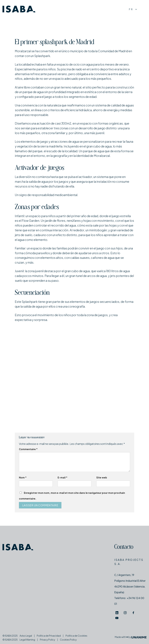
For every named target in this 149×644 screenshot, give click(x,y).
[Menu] (143, 9)
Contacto (124, 547)
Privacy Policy (47, 640)
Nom (23, 477)
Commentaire (28, 449)
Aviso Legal (26, 636)
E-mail (62, 477)
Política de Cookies (76, 636)
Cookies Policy (68, 640)
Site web (102, 477)
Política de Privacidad (49, 636)
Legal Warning (27, 640)
